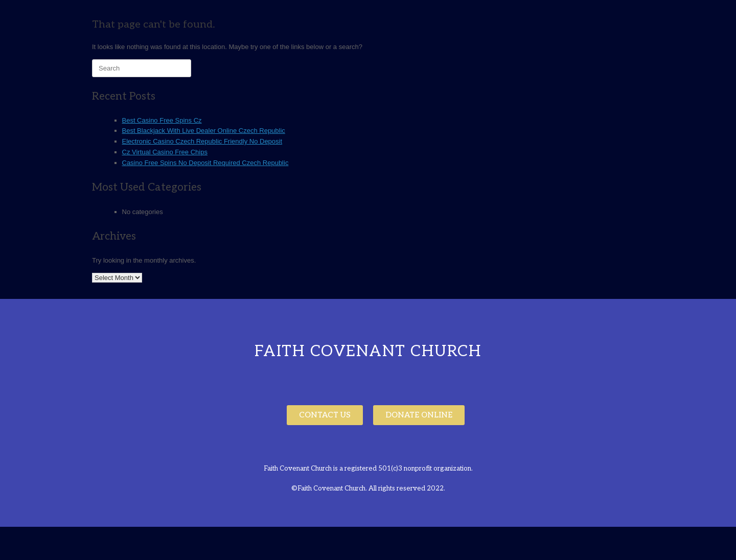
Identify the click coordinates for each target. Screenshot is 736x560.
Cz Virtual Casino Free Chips (165, 152)
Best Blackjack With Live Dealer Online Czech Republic (204, 131)
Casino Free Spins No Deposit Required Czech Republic (205, 163)
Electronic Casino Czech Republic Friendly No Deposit (202, 141)
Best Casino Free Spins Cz (162, 120)
